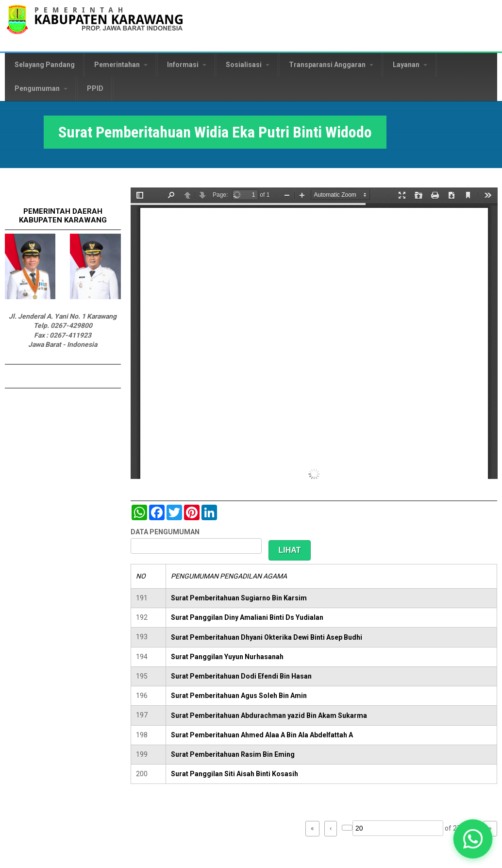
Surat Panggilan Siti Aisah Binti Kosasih (234, 774)
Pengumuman (41, 88)
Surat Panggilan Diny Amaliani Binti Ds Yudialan (247, 617)
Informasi (187, 65)
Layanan (410, 65)
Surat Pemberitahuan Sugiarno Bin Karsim (239, 598)
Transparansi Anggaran (331, 65)
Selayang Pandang (45, 65)
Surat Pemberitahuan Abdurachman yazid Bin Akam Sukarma (269, 715)
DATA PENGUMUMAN (165, 532)
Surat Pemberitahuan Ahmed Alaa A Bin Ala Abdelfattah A (262, 735)
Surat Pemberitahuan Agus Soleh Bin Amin (239, 696)
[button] (473, 839)
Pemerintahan (121, 65)
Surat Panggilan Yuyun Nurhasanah (227, 657)
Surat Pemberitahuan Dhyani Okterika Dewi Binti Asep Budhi (267, 637)
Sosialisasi (248, 65)
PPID (95, 88)
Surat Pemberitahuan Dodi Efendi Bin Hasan (241, 676)
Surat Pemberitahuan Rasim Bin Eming (233, 754)
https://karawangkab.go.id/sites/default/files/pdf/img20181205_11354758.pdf (314, 333)
